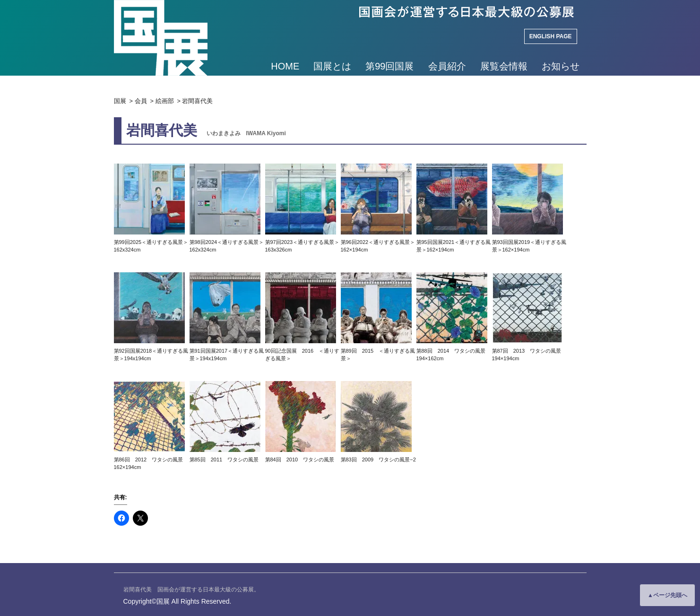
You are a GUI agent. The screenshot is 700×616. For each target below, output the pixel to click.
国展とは (332, 66)
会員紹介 (447, 66)
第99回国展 (389, 66)
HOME (285, 66)
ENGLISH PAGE (551, 36)
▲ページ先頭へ (667, 595)
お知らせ (561, 66)
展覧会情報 (504, 66)
